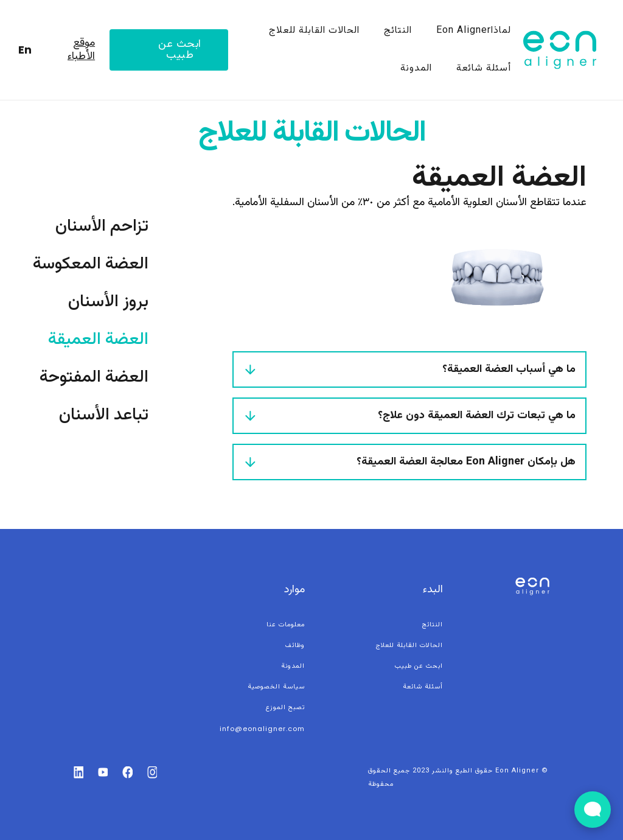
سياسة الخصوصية (276, 687)
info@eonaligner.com (262, 729)
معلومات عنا (286, 625)
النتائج (398, 31)
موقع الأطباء (81, 50)
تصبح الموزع (285, 708)
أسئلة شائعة (484, 68)
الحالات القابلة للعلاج (314, 31)
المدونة (416, 68)
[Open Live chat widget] (593, 810)
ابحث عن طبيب (180, 50)
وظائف (295, 646)
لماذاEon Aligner (474, 31)
